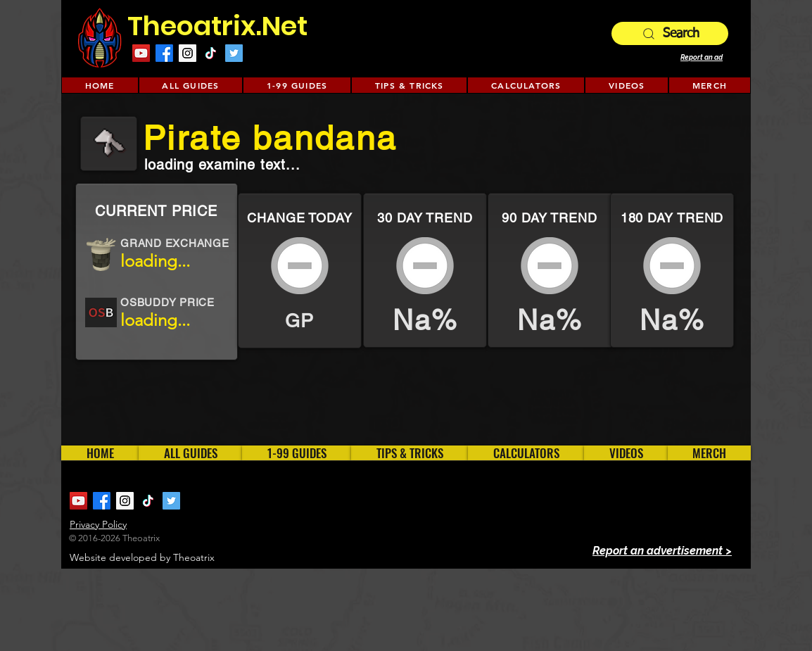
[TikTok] (211, 53)
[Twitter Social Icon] (234, 53)
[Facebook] (164, 53)
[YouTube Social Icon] (141, 53)
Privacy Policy (98, 524)
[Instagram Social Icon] (188, 53)
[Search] (670, 33)
